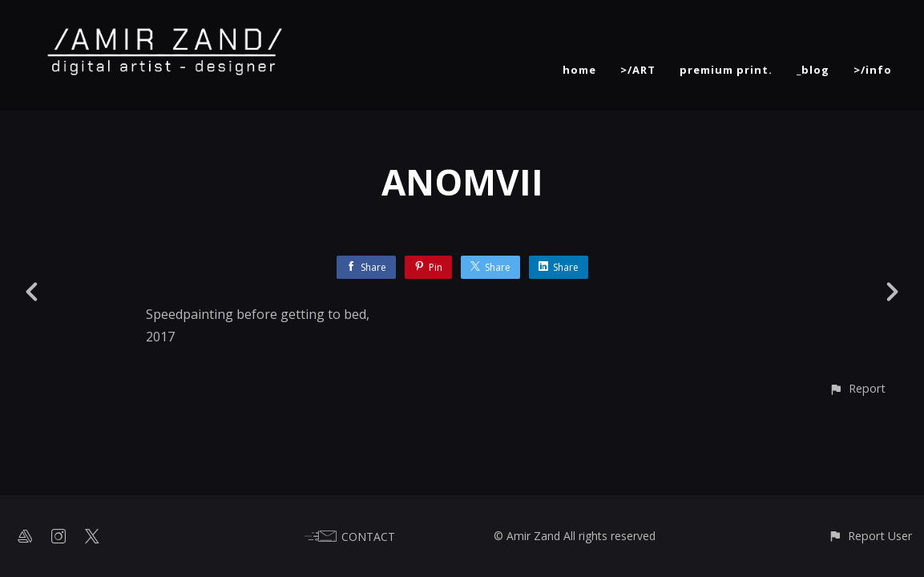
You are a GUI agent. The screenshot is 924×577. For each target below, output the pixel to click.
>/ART (638, 70)
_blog (813, 70)
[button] (857, 388)
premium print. (726, 70)
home (579, 70)
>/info (873, 70)
